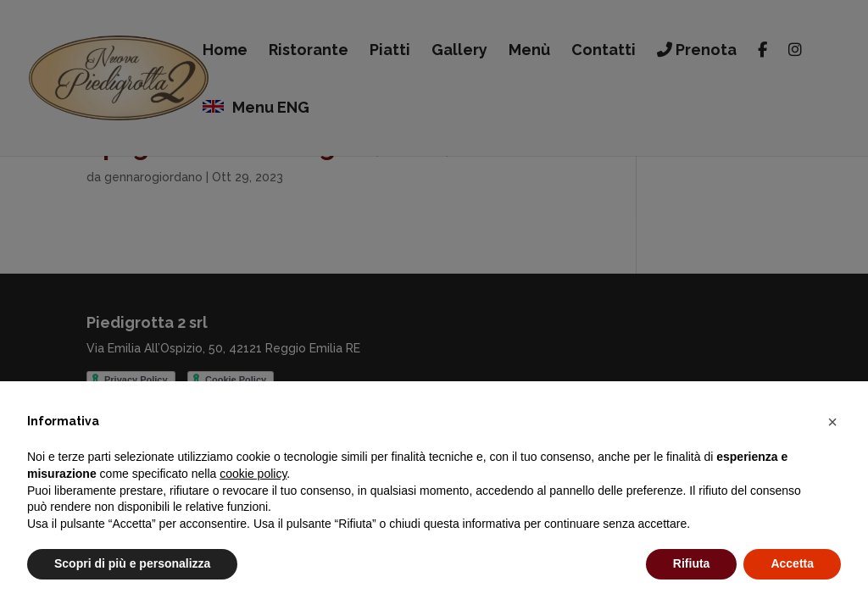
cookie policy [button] (253, 474)
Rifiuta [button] (692, 563)
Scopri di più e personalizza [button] (132, 563)
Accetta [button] (792, 563)
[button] (832, 422)
